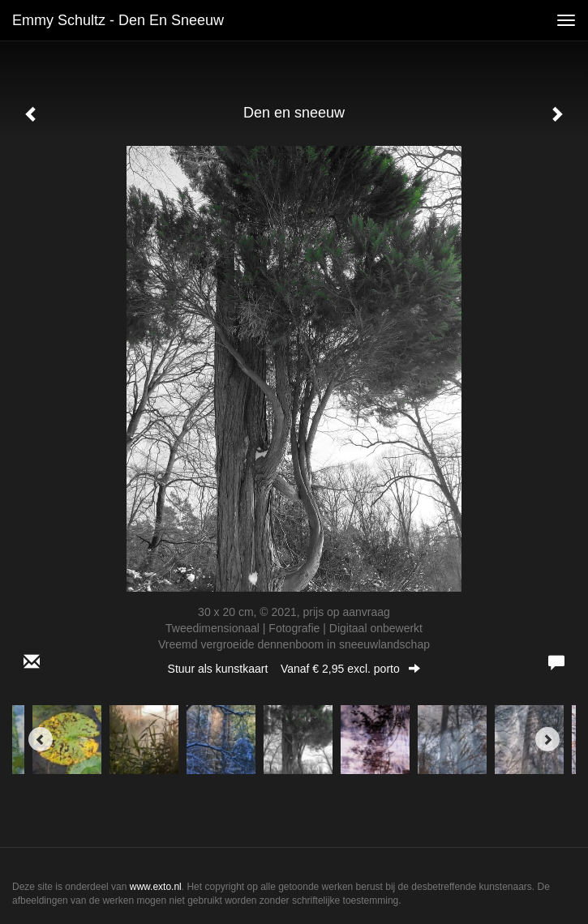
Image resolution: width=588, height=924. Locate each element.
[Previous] (41, 739)
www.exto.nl (156, 887)
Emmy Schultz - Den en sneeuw (118, 20)
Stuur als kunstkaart (294, 669)
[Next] (547, 739)
